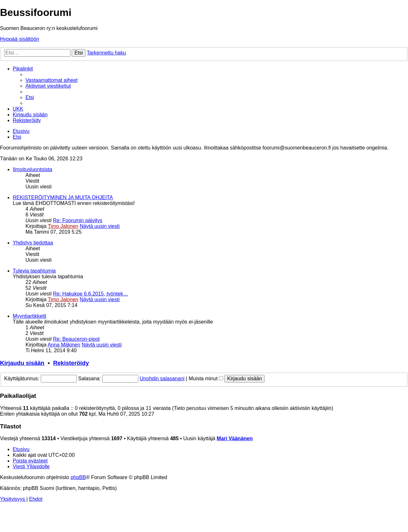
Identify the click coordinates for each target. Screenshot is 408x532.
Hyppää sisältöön (20, 39)
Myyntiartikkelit (29, 316)
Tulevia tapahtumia (34, 271)
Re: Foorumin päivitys (78, 220)
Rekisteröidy (71, 363)
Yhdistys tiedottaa (33, 243)
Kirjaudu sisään (22, 363)
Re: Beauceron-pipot (76, 339)
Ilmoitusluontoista (33, 169)
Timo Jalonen (63, 226)
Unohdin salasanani (162, 379)
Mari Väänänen (235, 438)
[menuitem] (51, 80)
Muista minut (206, 379)
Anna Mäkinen (64, 345)
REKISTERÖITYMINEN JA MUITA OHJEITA (63, 197)
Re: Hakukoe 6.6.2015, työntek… (91, 294)
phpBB (78, 477)
